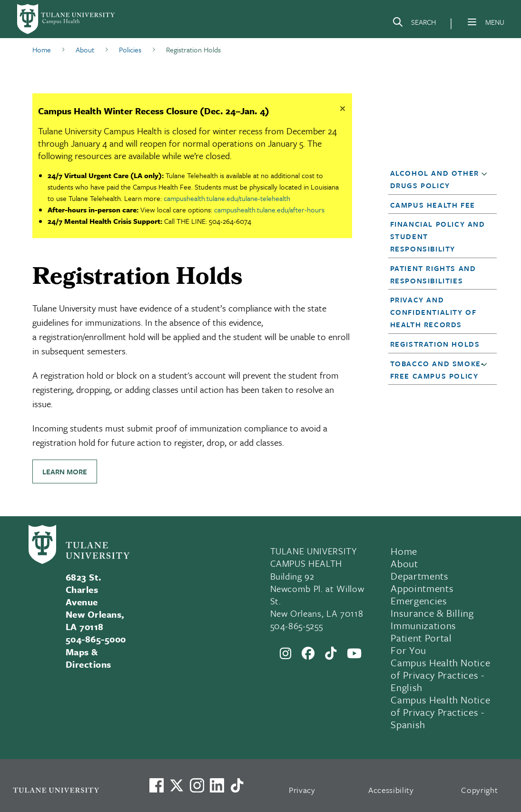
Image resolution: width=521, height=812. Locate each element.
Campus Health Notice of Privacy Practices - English (440, 675)
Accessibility (391, 790)
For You (408, 650)
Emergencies (419, 601)
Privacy (302, 790)
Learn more (65, 471)
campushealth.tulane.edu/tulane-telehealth (227, 198)
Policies (130, 50)
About (85, 50)
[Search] (414, 24)
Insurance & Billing (432, 613)
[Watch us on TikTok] (237, 785)
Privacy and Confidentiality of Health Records (433, 312)
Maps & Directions (88, 658)
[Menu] (472, 22)
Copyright (479, 790)
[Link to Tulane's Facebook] (197, 785)
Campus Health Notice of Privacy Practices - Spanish (440, 712)
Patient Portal (421, 638)
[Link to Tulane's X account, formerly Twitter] (177, 785)
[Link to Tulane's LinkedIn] (217, 785)
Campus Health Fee (433, 205)
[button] (486, 180)
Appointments (422, 588)
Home (42, 50)
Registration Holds (435, 344)
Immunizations (423, 625)
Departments (419, 576)
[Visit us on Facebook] (157, 785)
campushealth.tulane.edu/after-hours (269, 210)
